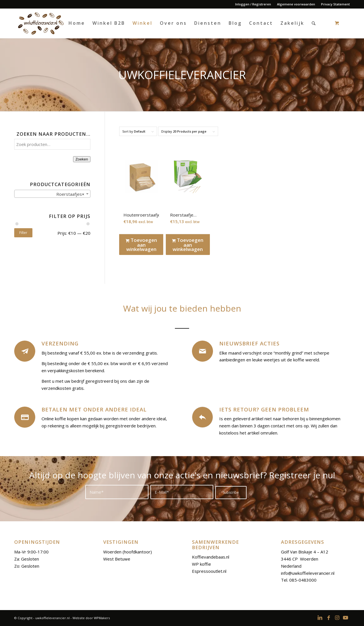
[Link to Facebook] (328, 617)
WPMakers (102, 618)
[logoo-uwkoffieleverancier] (40, 23)
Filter (23, 233)
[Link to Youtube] (346, 617)
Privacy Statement (335, 4)
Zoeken (82, 159)
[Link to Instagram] (337, 617)
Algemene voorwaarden (296, 4)
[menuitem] (253, 4)
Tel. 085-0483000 (299, 580)
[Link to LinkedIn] (320, 617)
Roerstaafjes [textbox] (69, 194)
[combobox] (52, 194)
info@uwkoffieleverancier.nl (308, 573)
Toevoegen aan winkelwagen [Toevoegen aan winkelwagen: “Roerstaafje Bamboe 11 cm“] (188, 245)
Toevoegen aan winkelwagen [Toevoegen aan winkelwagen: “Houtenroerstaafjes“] (141, 245)
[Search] (314, 23)
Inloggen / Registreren (253, 4)
